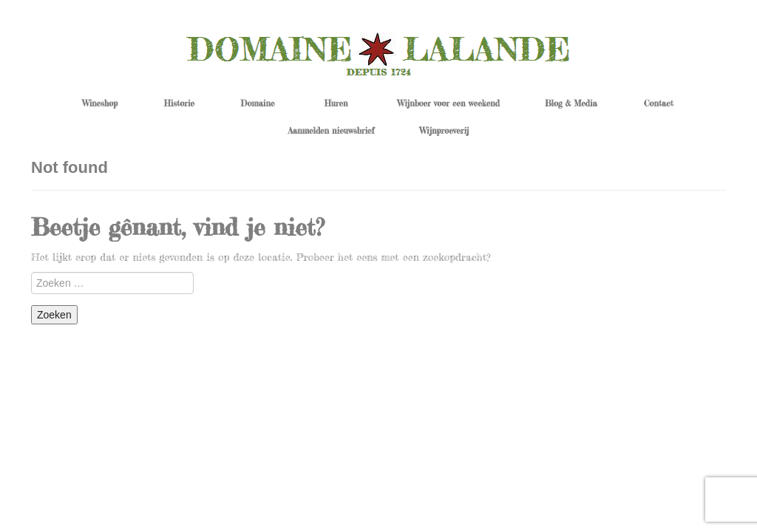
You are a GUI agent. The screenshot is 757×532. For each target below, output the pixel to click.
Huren (336, 103)
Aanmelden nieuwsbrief (332, 131)
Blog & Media (571, 103)
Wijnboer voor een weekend (449, 103)
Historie (179, 103)
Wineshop (100, 103)
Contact (659, 103)
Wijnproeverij (445, 131)
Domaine (258, 103)
